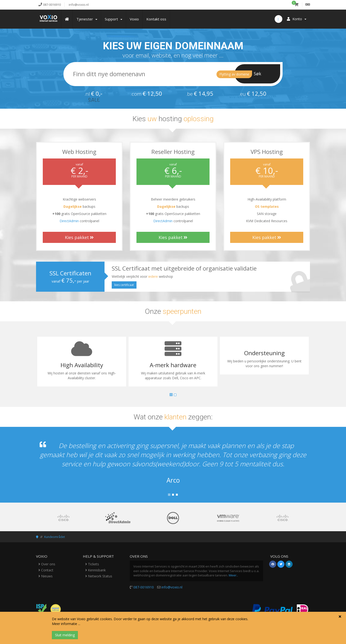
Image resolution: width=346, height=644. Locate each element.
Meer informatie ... (66, 624)
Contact (46, 570)
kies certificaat (124, 285)
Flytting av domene (234, 74)
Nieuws (46, 576)
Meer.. (233, 575)
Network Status (99, 576)
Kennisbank (96, 570)
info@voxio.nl (172, 587)
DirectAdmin (69, 221)
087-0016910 (144, 587)
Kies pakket (79, 237)
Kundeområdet (55, 537)
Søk (257, 74)
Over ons (47, 564)
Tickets (92, 564)
